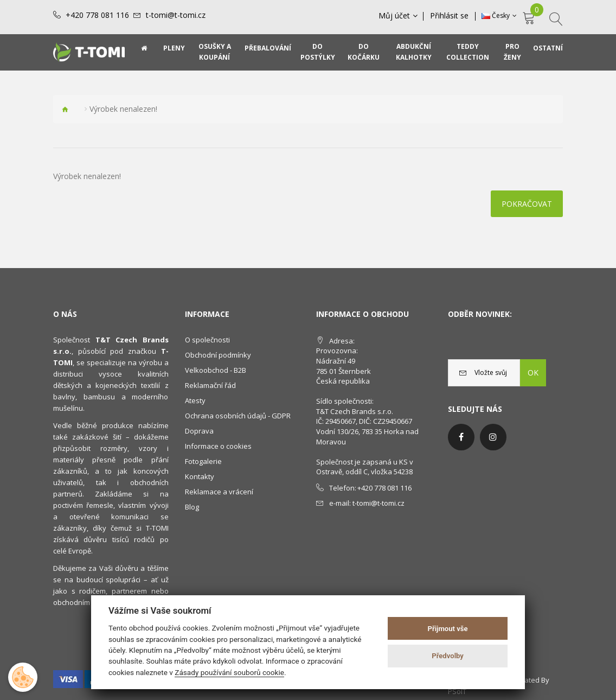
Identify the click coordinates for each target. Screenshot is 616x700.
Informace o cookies (218, 446)
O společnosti (207, 340)
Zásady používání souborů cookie (229, 672)
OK (533, 373)
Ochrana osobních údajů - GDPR (238, 416)
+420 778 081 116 (97, 15)
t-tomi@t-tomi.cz (176, 15)
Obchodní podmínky (218, 355)
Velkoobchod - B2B (216, 370)
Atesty (195, 400)
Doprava (199, 431)
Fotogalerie (203, 461)
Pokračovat (527, 204)
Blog (192, 507)
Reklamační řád (210, 385)
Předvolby (448, 656)
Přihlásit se (450, 16)
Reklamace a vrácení (219, 492)
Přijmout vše (448, 629)
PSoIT (457, 691)
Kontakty (200, 476)
